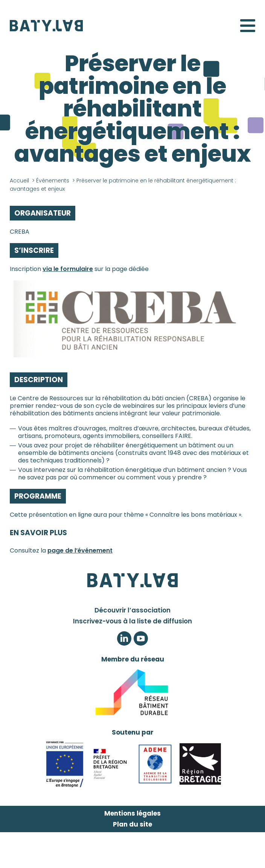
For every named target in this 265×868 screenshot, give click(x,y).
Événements (53, 181)
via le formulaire (68, 269)
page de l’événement (80, 550)
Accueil (19, 181)
